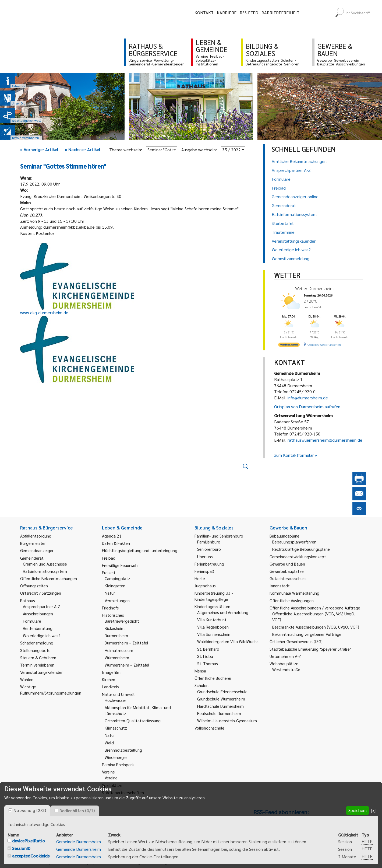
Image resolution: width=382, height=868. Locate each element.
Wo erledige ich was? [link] (42, 635)
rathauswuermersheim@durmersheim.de (325, 440)
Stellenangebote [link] (35, 650)
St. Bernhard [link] (208, 649)
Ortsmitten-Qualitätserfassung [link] (133, 721)
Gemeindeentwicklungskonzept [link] (298, 557)
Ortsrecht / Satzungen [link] (41, 593)
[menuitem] (308, 13)
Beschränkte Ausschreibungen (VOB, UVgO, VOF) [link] (316, 627)
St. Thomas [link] (208, 663)
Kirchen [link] (109, 679)
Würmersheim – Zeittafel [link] (127, 665)
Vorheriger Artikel (39, 149)
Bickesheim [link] (115, 628)
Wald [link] (109, 743)
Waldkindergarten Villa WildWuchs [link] (228, 641)
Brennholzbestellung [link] (123, 750)
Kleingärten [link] (115, 586)
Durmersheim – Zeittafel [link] (126, 643)
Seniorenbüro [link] (209, 549)
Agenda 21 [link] (112, 536)
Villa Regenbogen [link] (213, 627)
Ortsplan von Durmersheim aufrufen (307, 407)
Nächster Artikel (83, 149)
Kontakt (204, 13)
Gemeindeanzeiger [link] (37, 550)
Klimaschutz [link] (116, 728)
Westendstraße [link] (286, 669)
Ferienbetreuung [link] (209, 564)
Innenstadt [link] (280, 586)
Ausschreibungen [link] (38, 614)
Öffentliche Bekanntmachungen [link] (49, 578)
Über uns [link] (205, 557)
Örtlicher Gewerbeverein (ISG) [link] (296, 641)
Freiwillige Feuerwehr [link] (120, 565)
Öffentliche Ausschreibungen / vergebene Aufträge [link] (315, 608)
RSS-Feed (249, 13)
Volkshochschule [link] (209, 728)
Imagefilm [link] (111, 672)
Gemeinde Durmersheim (79, 841)
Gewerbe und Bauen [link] (287, 564)
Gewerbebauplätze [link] (287, 571)
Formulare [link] (32, 621)
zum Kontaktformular (294, 455)
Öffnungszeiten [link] (34, 586)
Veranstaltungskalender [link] (41, 672)
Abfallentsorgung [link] (36, 536)
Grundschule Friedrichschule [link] (222, 691)
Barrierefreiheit (280, 13)
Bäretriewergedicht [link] (122, 621)
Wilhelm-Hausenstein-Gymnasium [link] (227, 721)
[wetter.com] (289, 346)
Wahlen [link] (27, 679)
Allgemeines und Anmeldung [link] (223, 612)
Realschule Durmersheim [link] (219, 713)
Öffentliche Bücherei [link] (213, 678)
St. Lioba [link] (205, 656)
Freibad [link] (109, 558)
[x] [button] (373, 810)
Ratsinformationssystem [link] (45, 571)
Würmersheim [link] (117, 658)
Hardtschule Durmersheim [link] (220, 706)
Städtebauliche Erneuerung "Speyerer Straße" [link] (310, 649)
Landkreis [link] (110, 687)
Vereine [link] (111, 778)
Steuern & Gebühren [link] (38, 658)
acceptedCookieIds (31, 856)
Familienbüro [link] (209, 542)
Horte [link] (200, 578)
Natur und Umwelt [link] (118, 694)
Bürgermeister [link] (33, 543)
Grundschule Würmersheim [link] (221, 699)
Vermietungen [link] (117, 600)
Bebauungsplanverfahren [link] (294, 542)
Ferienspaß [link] (204, 571)
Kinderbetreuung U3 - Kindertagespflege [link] (214, 596)
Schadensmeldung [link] (37, 643)
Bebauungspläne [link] (284, 536)
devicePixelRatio (29, 841)
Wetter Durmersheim (314, 288)
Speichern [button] (358, 810)
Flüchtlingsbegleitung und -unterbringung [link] (140, 550)
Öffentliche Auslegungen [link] (292, 600)
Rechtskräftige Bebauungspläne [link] (301, 549)
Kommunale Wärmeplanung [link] (294, 593)
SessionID (21, 848)
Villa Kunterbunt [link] (212, 620)
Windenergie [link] (116, 757)
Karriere (227, 13)
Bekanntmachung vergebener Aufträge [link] (307, 634)
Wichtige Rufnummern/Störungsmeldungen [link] (51, 690)
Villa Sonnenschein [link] (214, 634)
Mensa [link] (200, 671)
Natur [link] (110, 593)
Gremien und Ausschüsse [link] (45, 564)
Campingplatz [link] (117, 578)
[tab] (27, 811)
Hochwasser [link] (115, 700)
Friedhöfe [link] (110, 608)
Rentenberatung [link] (38, 628)
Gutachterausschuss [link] (288, 578)
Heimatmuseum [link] (119, 650)
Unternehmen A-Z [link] (285, 656)
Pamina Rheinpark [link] (118, 764)
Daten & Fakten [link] (116, 543)
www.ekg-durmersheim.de (44, 313)
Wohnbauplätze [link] (284, 663)
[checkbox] (10, 810)
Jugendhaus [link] (205, 586)
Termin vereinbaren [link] (37, 665)
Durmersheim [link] (116, 635)
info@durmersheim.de (308, 398)
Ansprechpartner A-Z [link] (42, 606)
